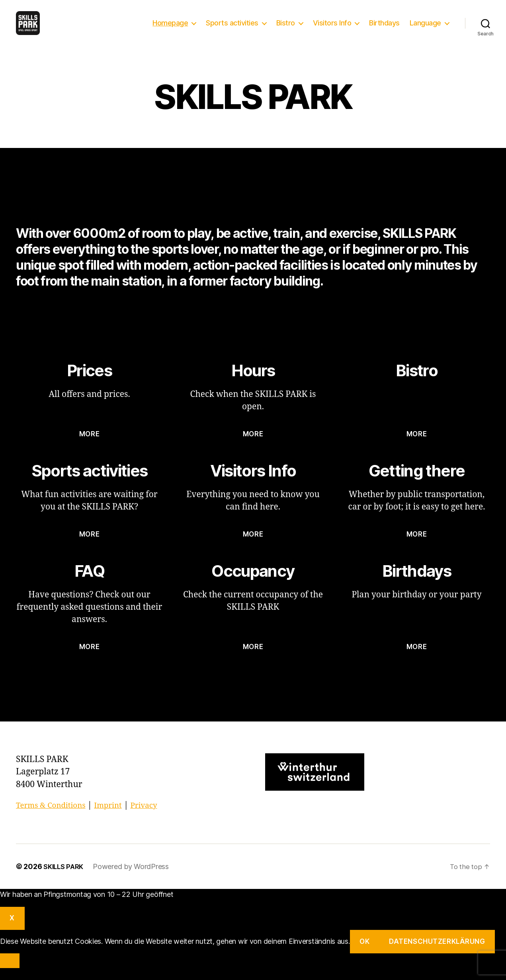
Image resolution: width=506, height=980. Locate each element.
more (89, 446)
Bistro (286, 29)
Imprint (118, 817)
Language (425, 29)
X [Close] (12, 930)
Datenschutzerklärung (437, 953)
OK (364, 953)
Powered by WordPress (134, 878)
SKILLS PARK (65, 878)
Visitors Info (332, 29)
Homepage (170, 29)
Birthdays (384, 29)
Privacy (157, 817)
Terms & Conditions (55, 817)
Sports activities (232, 29)
